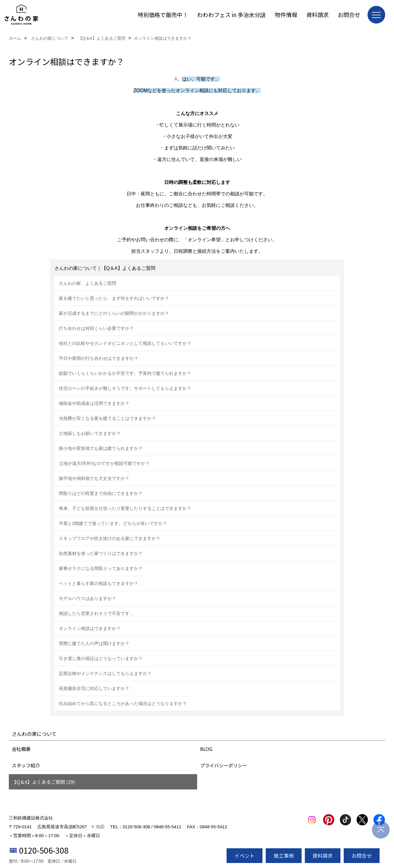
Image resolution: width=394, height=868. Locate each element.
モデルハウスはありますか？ (88, 598)
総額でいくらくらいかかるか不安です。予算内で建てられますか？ (125, 373)
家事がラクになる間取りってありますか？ (101, 568)
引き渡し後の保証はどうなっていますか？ (101, 658)
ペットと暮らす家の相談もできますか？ (99, 583)
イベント (245, 855)
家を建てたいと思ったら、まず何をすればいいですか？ (114, 298)
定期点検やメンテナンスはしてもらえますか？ (105, 673)
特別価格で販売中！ (163, 15)
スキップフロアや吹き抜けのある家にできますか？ (110, 538)
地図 (100, 827)
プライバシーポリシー (224, 765)
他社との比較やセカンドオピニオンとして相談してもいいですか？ (125, 343)
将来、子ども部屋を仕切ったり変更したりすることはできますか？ (125, 508)
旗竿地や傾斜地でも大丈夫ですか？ (94, 478)
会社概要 (21, 749)
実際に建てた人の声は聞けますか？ (94, 643)
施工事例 (284, 855)
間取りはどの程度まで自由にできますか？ (101, 493)
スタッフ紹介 (26, 765)
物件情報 (286, 15)
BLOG (206, 749)
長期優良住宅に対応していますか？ (94, 688)
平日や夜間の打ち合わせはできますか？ (99, 358)
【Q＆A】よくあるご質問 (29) (43, 782)
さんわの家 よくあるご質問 (88, 283)
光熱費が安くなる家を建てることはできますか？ (107, 418)
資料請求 (317, 15)
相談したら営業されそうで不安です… (96, 613)
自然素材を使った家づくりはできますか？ (101, 553)
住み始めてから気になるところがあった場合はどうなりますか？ (123, 703)
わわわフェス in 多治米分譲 (231, 15)
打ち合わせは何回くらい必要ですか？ (96, 328)
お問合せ (349, 15)
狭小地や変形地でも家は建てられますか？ (101, 448)
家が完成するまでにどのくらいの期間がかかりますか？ (114, 313)
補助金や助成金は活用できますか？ (94, 403)
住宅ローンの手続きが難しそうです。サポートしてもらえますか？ (125, 388)
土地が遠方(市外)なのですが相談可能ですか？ (104, 463)
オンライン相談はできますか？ (90, 628)
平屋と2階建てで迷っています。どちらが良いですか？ (113, 523)
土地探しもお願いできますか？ (90, 433)
